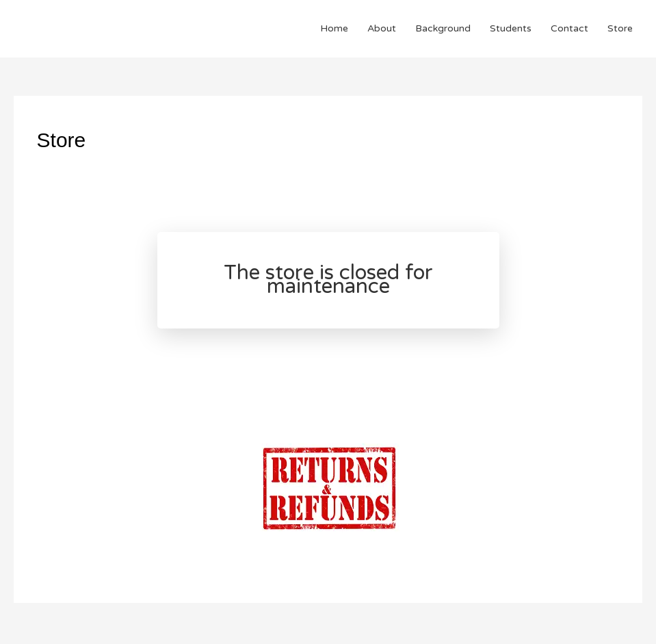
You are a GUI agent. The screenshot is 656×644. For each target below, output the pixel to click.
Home (334, 28)
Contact (569, 28)
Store (620, 28)
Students (511, 28)
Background (443, 28)
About (382, 28)
